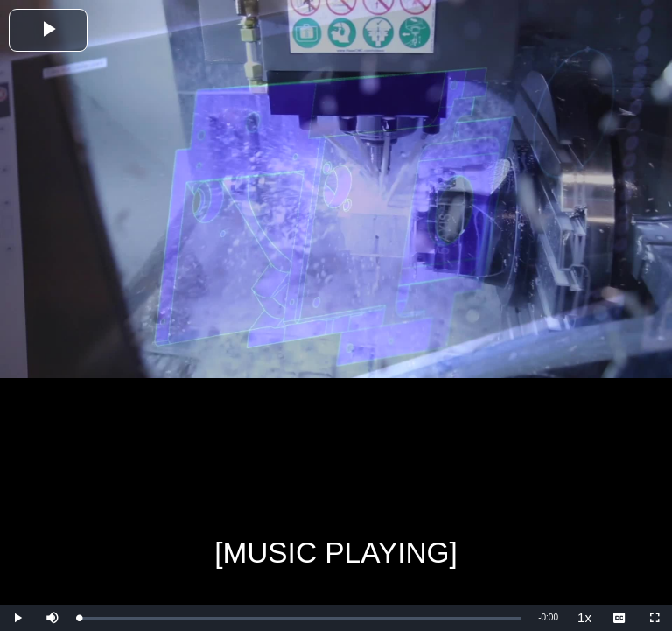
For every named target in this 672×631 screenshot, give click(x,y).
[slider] (300, 618)
